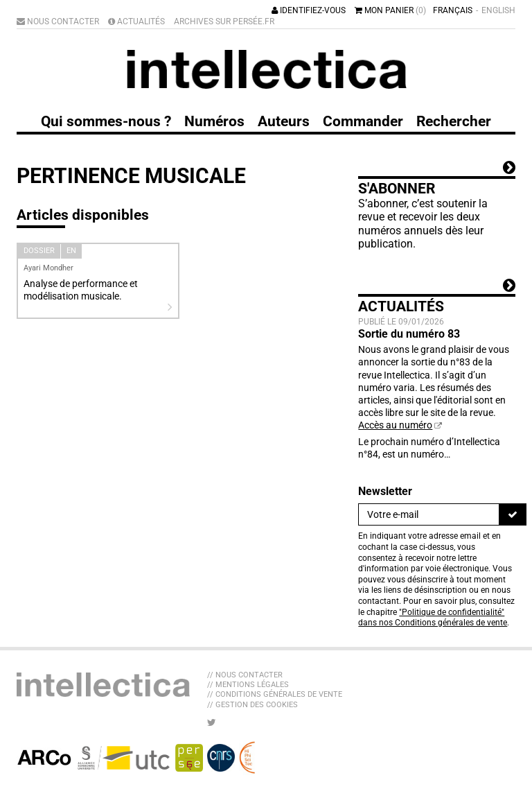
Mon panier (390, 10)
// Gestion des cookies (252, 705)
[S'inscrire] (513, 514)
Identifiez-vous (309, 10)
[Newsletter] (429, 514)
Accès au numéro (395, 425)
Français (453, 10)
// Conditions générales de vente (275, 694)
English (498, 10)
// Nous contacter (245, 675)
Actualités (136, 21)
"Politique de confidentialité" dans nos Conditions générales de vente (433, 618)
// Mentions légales (248, 685)
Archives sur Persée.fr (224, 21)
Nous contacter (58, 21)
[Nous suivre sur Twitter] (212, 722)
